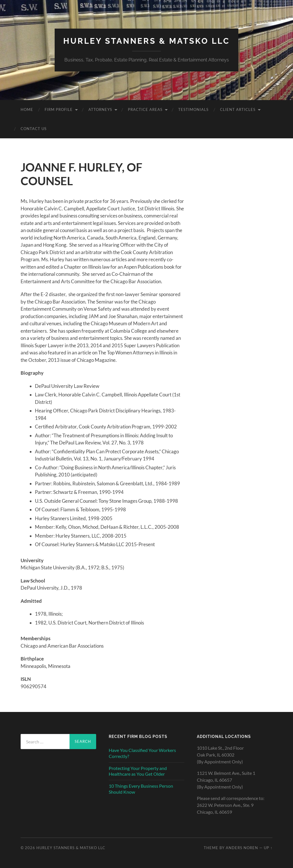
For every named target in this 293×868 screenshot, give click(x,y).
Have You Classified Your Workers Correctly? (142, 753)
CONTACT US (34, 129)
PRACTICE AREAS (145, 109)
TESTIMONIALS (193, 109)
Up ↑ (268, 848)
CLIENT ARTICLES (238, 109)
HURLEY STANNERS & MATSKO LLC (146, 41)
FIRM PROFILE (59, 109)
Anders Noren (242, 848)
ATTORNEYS (100, 109)
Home (27, 109)
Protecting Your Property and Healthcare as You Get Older (138, 771)
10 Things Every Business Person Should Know (141, 789)
